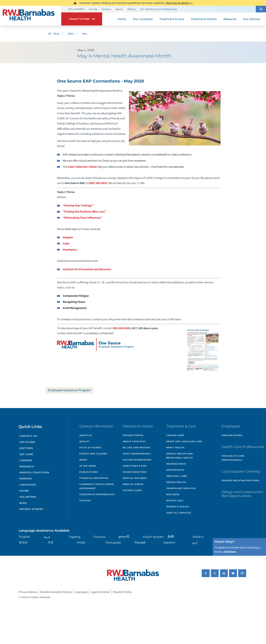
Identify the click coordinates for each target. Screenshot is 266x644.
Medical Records (135, 478)
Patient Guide (132, 490)
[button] (261, 9)
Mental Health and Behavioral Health (180, 456)
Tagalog (74, 537)
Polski (81, 542)
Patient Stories (31, 509)
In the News (88, 466)
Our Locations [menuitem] (143, 19)
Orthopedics (175, 470)
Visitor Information (137, 460)
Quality (85, 441)
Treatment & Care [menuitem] (172, 19)
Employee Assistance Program (69, 390)
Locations (27, 442)
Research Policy (123, 592)
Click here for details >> (179, 3)
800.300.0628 (121, 328)
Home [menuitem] (122, 19)
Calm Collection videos (82, 167)
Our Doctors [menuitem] (252, 19)
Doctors (26, 448)
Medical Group (133, 484)
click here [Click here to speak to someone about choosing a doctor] (230, 552)
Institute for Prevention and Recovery (87, 269)
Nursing (26, 479)
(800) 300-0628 (98, 183)
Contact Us (28, 436)
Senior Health (176, 482)
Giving (93, 9)
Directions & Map (135, 466)
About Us (86, 435)
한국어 (23, 542)
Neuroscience (176, 464)
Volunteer (28, 497)
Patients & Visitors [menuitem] (204, 19)
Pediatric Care (177, 476)
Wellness (173, 494)
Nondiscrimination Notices (56, 592)
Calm (66, 243)
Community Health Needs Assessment (97, 486)
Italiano (198, 537)
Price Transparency (137, 454)
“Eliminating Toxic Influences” (83, 218)
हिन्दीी (171, 537)
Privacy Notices (28, 592)
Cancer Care (175, 435)
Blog (56, 34)
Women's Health (178, 507)
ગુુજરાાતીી (124, 537)
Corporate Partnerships (97, 494)
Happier (68, 237)
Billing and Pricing (137, 448)
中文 (51, 542)
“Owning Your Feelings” (78, 205)
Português (113, 542)
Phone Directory (135, 472)
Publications (89, 472)
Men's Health (175, 448)
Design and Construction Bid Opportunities (242, 494)
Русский (140, 542)
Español (169, 542)
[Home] (31, 16)
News (119, 9)
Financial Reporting (94, 478)
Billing (131, 9)
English (25, 537)
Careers (106, 9)
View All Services (179, 513)
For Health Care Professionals (158, 9)
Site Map (85, 500)
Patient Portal (133, 435)
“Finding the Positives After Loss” (84, 212)
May (85, 34)
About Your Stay (134, 441)
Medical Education (34, 472)
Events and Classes (93, 454)
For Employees (232, 435)
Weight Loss (175, 500)
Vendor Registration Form (240, 480)
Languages (28, 485)
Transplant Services (181, 488)
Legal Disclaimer (100, 592)
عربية (47, 537)
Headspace (70, 250)
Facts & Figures (90, 448)
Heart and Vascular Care (184, 441)
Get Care (26, 454)
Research (27, 466)
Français (99, 537)
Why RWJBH (76, 9)
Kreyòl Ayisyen (153, 537)
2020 (71, 34)
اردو (195, 542)
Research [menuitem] (230, 19)
